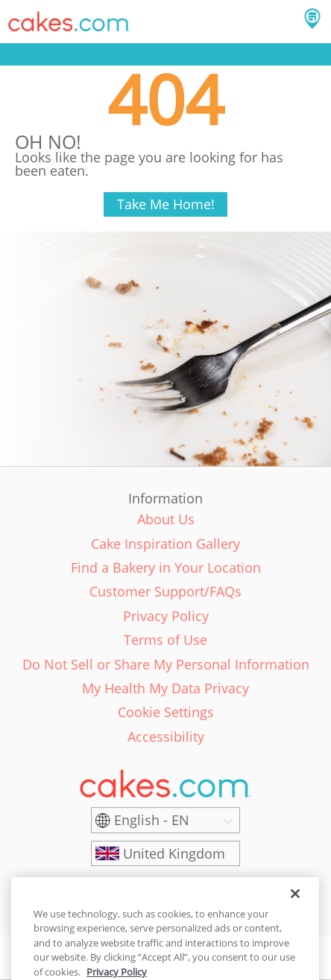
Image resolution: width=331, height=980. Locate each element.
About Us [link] (166, 519)
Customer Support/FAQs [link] (165, 591)
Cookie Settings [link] (166, 712)
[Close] (295, 904)
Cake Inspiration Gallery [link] (165, 544)
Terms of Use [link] (165, 640)
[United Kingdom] (165, 853)
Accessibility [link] (166, 736)
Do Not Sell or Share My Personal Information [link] (166, 664)
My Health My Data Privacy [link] (165, 688)
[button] (69, 22)
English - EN (152, 820)
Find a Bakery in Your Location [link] (166, 567)
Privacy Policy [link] (166, 616)
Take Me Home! (166, 204)
